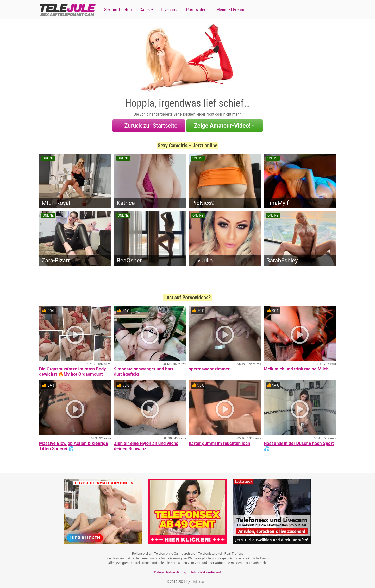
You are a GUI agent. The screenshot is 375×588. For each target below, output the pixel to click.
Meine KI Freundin (233, 10)
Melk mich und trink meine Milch (296, 366)
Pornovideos (197, 10)
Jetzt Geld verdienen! (205, 569)
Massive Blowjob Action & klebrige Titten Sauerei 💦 (73, 444)
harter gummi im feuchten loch (220, 441)
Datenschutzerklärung (170, 569)
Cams (146, 10)
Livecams (170, 10)
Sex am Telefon (118, 10)
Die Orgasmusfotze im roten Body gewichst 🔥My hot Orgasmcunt (73, 369)
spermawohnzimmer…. (211, 366)
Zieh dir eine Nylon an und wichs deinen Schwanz (146, 444)
